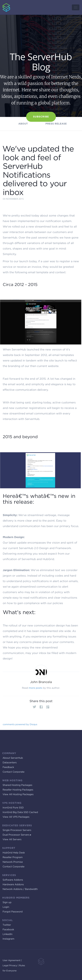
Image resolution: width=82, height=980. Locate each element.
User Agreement (12, 960)
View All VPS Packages (16, 817)
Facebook (8, 930)
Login (6, 907)
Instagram (8, 939)
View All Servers (12, 840)
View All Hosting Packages (18, 794)
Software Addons (13, 880)
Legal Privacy (10, 966)
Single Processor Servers (17, 830)
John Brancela (41, 682)
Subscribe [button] (41, 117)
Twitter (7, 925)
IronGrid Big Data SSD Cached (20, 812)
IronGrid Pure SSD (13, 808)
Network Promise (13, 862)
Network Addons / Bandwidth (20, 889)
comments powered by (20, 724)
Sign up (7, 902)
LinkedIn (7, 934)
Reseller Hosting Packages (18, 790)
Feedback (8, 767)
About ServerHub (13, 758)
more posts (35, 688)
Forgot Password (13, 912)
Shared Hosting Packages (17, 785)
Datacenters (10, 763)
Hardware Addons (13, 885)
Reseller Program (13, 857)
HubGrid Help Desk (14, 853)
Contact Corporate (13, 772)
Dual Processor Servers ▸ (17, 835)
